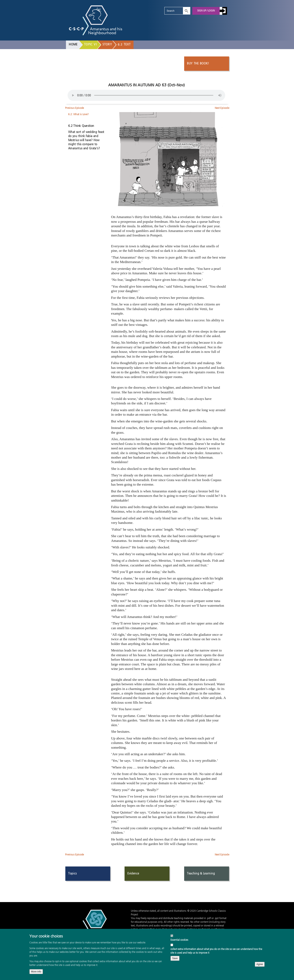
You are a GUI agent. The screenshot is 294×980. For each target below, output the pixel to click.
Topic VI (90, 45)
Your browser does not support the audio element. (146, 95)
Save (175, 958)
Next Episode (222, 108)
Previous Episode (75, 108)
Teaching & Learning (201, 874)
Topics (72, 874)
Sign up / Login (206, 11)
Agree (260, 964)
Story (107, 45)
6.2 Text (124, 45)
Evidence (133, 874)
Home (73, 45)
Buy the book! (198, 64)
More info (36, 972)
